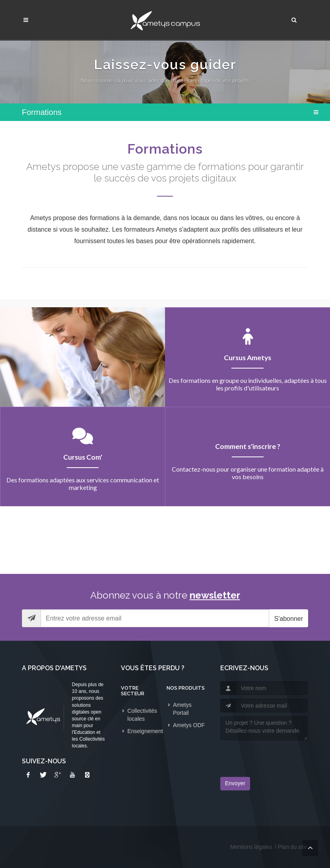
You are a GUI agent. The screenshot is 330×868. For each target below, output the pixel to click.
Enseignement (145, 731)
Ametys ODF (189, 725)
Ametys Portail (182, 709)
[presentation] (267, 756)
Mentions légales (251, 847)
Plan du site (292, 847)
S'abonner (289, 619)
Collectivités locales (142, 715)
